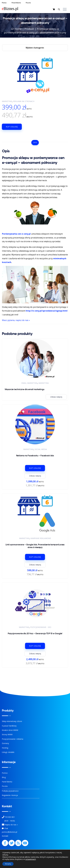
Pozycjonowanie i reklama (13, 739)
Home (16, 29)
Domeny (5, 743)
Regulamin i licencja (10, 795)
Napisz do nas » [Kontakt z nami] (11, 825)
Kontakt (5, 836)
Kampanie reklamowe (41, 538)
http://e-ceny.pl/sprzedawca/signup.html (47, 311)
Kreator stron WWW (10, 730)
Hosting (5, 748)
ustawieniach (31, 859)
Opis (35, 142)
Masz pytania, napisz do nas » (16, 320)
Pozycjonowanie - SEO (41, 627)
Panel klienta (7, 782)
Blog (4, 777)
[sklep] (54, 10)
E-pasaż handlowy (9, 726)
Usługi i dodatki (8, 752)
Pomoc (5, 773)
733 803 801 (10, 817)
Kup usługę (12, 127)
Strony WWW (7, 734)
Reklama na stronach (24, 101)
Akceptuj (8, 864)
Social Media (41, 449)
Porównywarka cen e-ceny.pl (16, 234)
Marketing (7, 101)
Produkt (29, 29)
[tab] (35, 143)
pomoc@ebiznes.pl (10, 832)
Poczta (5, 786)
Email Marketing (29, 383)
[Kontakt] (3, 825)
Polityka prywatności (10, 791)
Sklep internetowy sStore (12, 721)
